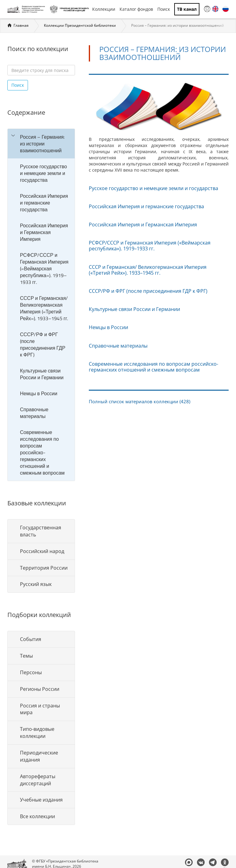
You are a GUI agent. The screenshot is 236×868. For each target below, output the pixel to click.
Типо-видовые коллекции (37, 733)
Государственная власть (41, 531)
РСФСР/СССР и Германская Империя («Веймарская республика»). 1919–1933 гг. (44, 269)
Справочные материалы (34, 413)
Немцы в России (39, 393)
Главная (21, 25)
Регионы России (40, 689)
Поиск (164, 9)
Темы (26, 656)
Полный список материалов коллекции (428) (140, 402)
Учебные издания (41, 800)
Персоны (31, 672)
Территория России (44, 568)
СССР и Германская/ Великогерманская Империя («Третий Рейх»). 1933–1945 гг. (44, 308)
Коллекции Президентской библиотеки (80, 25)
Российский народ (42, 551)
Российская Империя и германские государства (44, 203)
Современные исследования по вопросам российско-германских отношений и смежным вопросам (42, 452)
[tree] (41, 305)
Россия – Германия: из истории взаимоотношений (42, 144)
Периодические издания (39, 756)
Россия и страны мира (40, 709)
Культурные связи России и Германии (42, 374)
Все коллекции (37, 816)
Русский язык (36, 584)
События (31, 639)
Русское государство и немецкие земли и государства (43, 173)
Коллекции (104, 9)
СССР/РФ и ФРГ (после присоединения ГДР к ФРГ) (43, 344)
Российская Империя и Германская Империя (44, 232)
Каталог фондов (136, 9)
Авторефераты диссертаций (38, 780)
